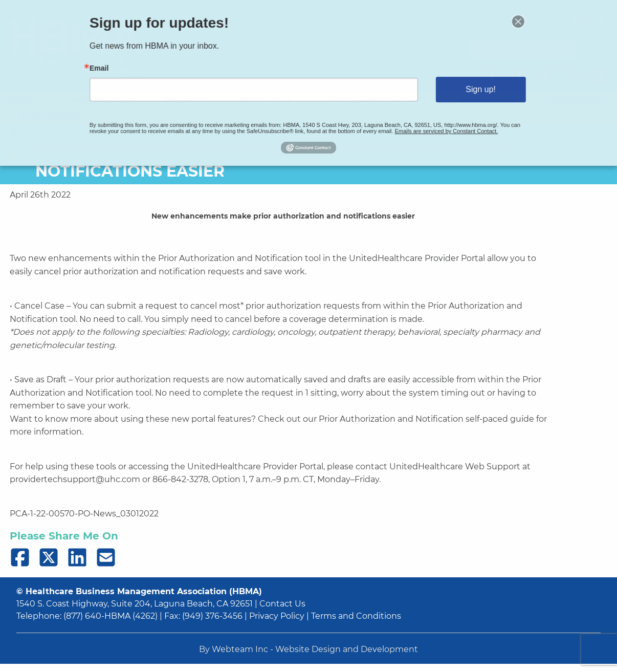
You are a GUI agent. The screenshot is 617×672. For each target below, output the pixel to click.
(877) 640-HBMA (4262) (111, 616)
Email (115, 69)
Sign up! (467, 89)
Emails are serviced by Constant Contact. (436, 127)
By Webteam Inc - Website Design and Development (308, 649)
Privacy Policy (277, 616)
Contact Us (282, 604)
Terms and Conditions (356, 616)
